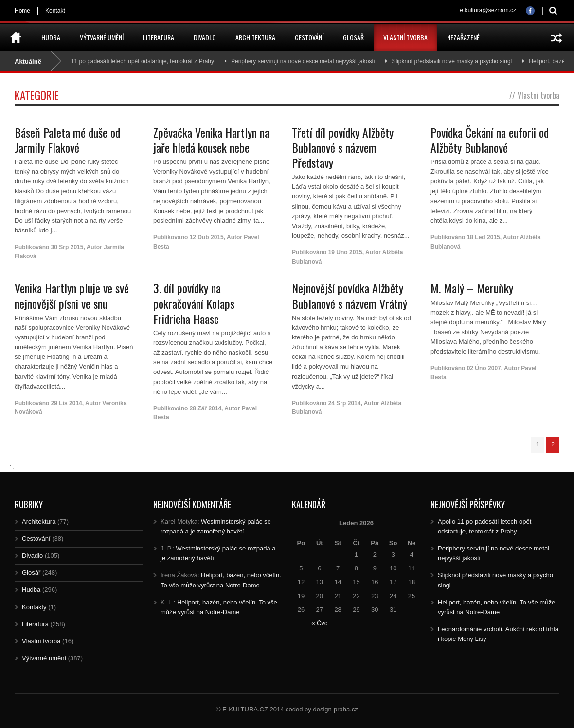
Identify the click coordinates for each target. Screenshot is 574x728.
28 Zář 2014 (206, 408)
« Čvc (319, 623)
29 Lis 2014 (67, 403)
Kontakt (55, 11)
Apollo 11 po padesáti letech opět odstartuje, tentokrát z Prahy (137, 61)
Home (22, 11)
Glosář (353, 37)
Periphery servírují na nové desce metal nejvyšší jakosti (307, 61)
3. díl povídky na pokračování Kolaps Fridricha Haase (194, 303)
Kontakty (34, 607)
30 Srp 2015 (67, 247)
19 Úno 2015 (345, 252)
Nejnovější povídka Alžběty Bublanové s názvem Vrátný (350, 295)
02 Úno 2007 (484, 368)
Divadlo (205, 37)
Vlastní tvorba (405, 37)
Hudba (51, 37)
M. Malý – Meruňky (472, 288)
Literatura (159, 37)
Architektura (255, 37)
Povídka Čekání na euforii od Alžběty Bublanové (490, 140)
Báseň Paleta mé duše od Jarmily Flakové (67, 140)
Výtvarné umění (102, 37)
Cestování (309, 37)
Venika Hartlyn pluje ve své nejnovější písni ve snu (72, 295)
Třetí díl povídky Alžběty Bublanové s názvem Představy (343, 147)
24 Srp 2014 (345, 403)
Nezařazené (463, 37)
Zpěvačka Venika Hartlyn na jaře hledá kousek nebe (211, 140)
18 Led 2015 (484, 237)
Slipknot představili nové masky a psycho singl (456, 61)
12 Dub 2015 (207, 237)
